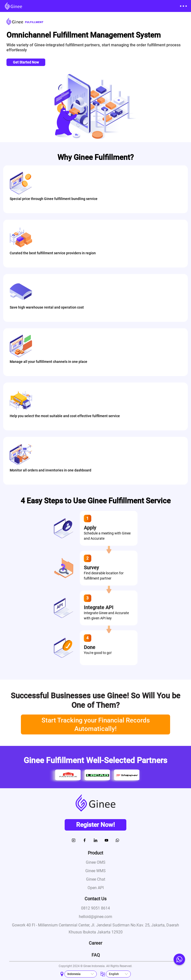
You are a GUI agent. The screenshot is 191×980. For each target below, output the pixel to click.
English (114, 974)
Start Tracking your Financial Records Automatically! (96, 724)
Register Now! (95, 825)
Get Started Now (26, 62)
